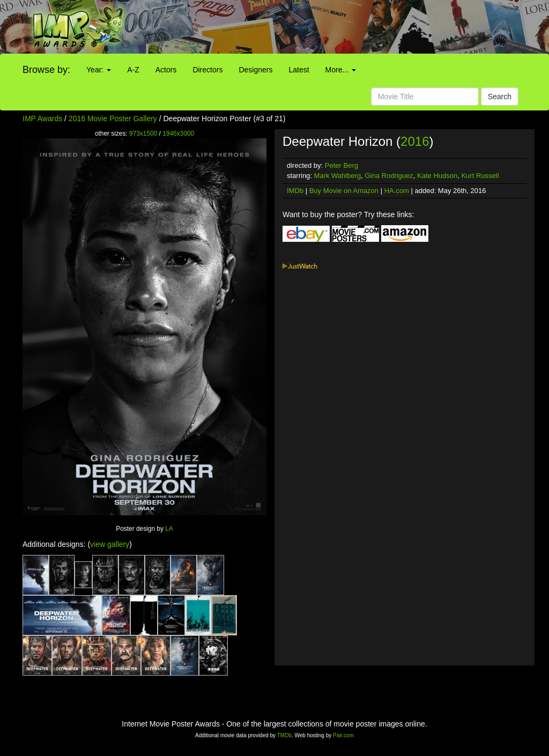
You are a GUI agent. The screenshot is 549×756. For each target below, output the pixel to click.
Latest (299, 70)
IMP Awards (42, 118)
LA (169, 529)
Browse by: (46, 70)
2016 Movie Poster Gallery (113, 118)
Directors (207, 70)
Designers (255, 70)
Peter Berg (342, 165)
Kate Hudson (437, 176)
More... (341, 70)
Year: (99, 70)
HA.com (397, 191)
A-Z (133, 70)
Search (500, 97)
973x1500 (143, 134)
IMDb (295, 191)
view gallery (110, 544)
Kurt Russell (480, 176)
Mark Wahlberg (338, 176)
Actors (166, 70)
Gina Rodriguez (389, 176)
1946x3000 (178, 134)
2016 (415, 141)
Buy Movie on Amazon (344, 191)
